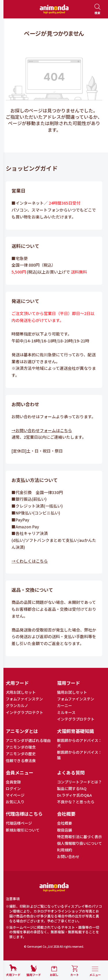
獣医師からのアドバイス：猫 (79, 755)
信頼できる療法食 (21, 761)
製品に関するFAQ (72, 789)
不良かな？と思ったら (76, 802)
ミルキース (66, 713)
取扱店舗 (65, 830)
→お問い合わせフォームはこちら (42, 430)
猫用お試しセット (72, 692)
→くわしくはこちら (30, 561)
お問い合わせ (68, 857)
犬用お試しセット (21, 692)
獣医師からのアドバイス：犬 (79, 743)
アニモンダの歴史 (21, 754)
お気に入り (15, 802)
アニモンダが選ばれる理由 (28, 740)
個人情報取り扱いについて (79, 843)
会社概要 (65, 823)
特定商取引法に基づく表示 (79, 837)
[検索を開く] (97, 9)
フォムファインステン (24, 699)
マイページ (15, 795)
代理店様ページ (19, 823)
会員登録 (13, 782)
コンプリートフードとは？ (79, 782)
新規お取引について (23, 830)
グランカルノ (17, 706)
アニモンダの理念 (21, 747)
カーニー (65, 706)
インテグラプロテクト (24, 713)
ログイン (13, 789)
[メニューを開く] (95, 972)
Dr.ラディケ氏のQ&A (74, 795)
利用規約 (65, 850)
